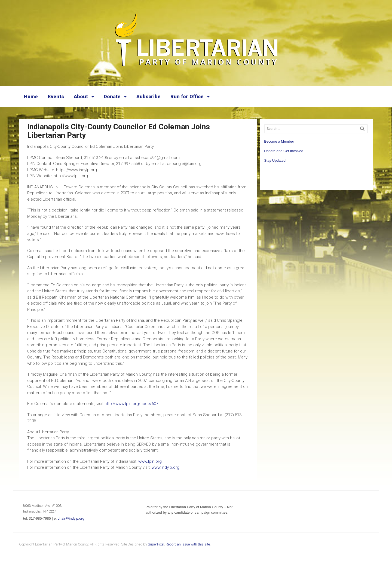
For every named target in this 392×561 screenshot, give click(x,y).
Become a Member (279, 141)
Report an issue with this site (188, 544)
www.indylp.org (166, 467)
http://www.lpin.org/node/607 (131, 404)
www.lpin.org (150, 461)
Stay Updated (275, 160)
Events (56, 96)
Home (31, 96)
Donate (112, 96)
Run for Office (187, 96)
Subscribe (148, 96)
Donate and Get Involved (284, 151)
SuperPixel (156, 544)
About (81, 96)
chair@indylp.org (71, 518)
